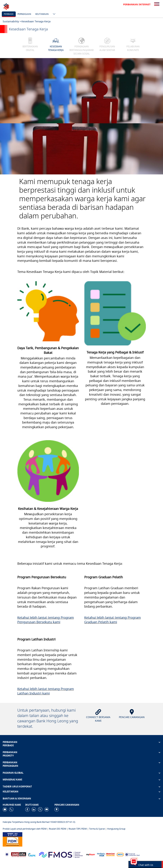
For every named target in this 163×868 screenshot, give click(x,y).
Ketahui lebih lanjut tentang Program (46, 617)
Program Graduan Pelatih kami (113, 620)
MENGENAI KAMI (12, 780)
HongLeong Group (116, 829)
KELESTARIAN (11, 792)
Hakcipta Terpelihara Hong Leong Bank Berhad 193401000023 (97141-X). (39, 822)
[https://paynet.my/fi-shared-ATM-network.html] (120, 854)
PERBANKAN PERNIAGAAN (10, 764)
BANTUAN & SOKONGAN (17, 798)
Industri (36, 693)
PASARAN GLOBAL (13, 773)
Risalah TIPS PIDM (78, 829)
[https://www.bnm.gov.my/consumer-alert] (132, 854)
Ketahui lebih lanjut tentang (39, 689)
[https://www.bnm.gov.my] (7, 854)
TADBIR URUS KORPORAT (17, 787)
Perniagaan (24, 14)
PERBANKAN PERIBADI (10, 744)
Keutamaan (42, 14)
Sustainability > (12, 21)
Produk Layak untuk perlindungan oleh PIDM (25, 829)
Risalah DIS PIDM (58, 829)
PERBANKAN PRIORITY (10, 754)
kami (57, 622)
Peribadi (9, 14)
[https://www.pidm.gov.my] (12, 839)
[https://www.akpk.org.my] (32, 854)
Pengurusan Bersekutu (35, 622)
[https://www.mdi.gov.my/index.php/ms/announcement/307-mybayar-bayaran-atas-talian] (91, 854)
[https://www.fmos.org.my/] (61, 854)
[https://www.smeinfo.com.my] (19, 854)
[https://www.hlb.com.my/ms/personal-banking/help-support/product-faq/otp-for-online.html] (106, 854)
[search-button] (157, 4)
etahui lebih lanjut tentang (106, 617)
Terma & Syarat (97, 829)
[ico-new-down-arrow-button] (53, 14)
